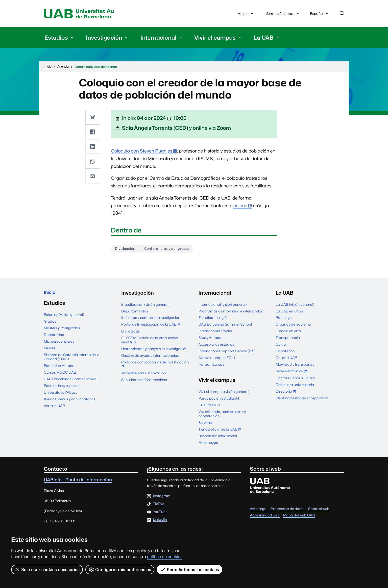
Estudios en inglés (213, 319)
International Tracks (215, 333)
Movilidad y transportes (295, 366)
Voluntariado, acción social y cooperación (222, 415)
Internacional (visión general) (223, 306)
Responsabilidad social (218, 438)
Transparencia (288, 339)
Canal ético (285, 353)
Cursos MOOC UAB (60, 375)
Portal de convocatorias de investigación (155, 367)
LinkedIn (160, 521)
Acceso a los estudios (216, 346)
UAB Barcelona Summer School (71, 382)
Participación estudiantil (219, 400)
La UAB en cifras (289, 313)
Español (320, 15)
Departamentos (135, 313)
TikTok (158, 506)
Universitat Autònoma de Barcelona (91, 14)
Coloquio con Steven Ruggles (142, 152)
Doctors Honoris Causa (295, 380)
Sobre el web (319, 510)
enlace (240, 207)
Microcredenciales (59, 344)
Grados (50, 324)
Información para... (282, 14)
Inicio (50, 294)
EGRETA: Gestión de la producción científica (150, 342)
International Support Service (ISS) (227, 353)
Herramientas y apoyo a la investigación (154, 350)
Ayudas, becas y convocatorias (70, 402)
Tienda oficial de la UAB (221, 431)
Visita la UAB (54, 409)
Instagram (162, 498)
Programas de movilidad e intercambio (231, 313)
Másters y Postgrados (62, 331)
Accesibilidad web (265, 517)
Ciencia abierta (288, 333)
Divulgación (126, 250)
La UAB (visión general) (295, 306)
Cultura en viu (210, 407)
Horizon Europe (211, 366)
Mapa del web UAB (299, 517)
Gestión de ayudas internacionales (150, 357)
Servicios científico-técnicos (144, 381)
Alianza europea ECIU (217, 359)
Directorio (287, 394)
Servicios (206, 424)
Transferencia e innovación (144, 375)
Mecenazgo (208, 444)
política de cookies (165, 557)
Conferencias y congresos (171, 250)
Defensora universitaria (295, 386)
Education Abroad (59, 369)
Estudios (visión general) (64, 318)
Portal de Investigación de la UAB (152, 326)
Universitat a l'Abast (60, 395)
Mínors (49, 351)
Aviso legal (259, 510)
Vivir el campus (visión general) (224, 393)
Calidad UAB (286, 359)
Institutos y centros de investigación (151, 319)
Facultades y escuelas (62, 389)
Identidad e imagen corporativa (302, 400)
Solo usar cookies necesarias (47, 569)
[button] (93, 118)
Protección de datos (288, 510)
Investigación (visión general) (145, 306)
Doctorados (54, 338)
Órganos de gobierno (293, 326)
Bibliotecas (130, 333)
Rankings (284, 319)
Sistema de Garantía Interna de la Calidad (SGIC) (72, 360)
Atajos (246, 14)
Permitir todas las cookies (190, 569)
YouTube (160, 514)
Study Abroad (210, 339)
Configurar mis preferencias (120, 569)
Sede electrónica (293, 373)
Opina (281, 346)
